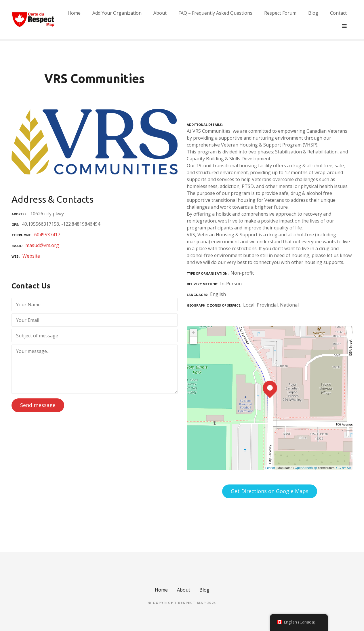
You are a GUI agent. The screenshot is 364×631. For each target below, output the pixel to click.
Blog (326, 20)
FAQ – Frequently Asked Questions (228, 20)
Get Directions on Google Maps (270, 491)
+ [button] (194, 333)
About (173, 20)
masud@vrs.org (42, 245)
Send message (38, 405)
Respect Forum (293, 20)
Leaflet (270, 468)
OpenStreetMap (306, 468)
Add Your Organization (130, 20)
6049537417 (47, 235)
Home (87, 20)
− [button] (194, 340)
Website (31, 256)
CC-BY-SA (344, 468)
